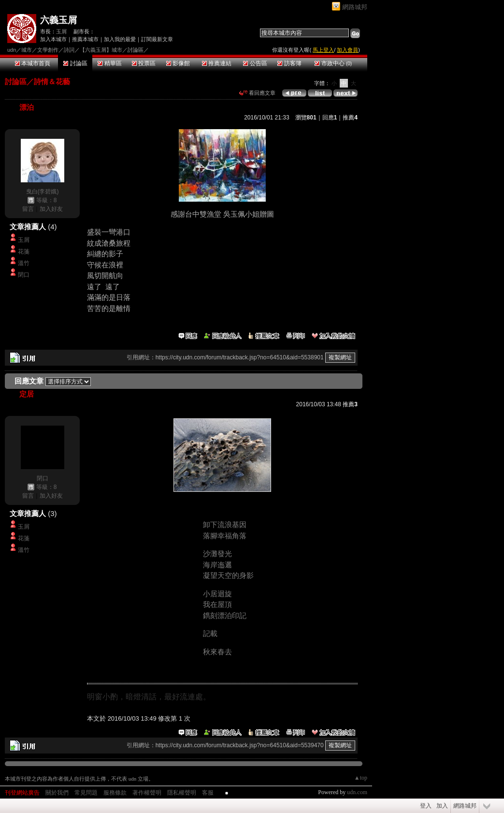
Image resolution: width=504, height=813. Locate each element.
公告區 (255, 63)
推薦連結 (217, 63)
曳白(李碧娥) (43, 192)
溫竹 (24, 263)
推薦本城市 (85, 39)
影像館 (178, 63)
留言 (28, 209)
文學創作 (48, 50)
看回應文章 (257, 93)
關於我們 (57, 793)
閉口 (24, 275)
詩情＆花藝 (52, 81)
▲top (361, 778)
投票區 (144, 63)
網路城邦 (355, 7)
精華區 (109, 63)
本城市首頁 (33, 63)
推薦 (350, 118)
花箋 (24, 251)
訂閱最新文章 (157, 39)
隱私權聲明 (182, 793)
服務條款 (115, 793)
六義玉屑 (58, 20)
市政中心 (333, 63)
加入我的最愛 (120, 39)
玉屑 (61, 31)
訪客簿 (289, 63)
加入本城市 (53, 39)
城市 (27, 50)
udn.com (357, 792)
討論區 (75, 63)
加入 (442, 806)
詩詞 (69, 50)
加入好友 (51, 209)
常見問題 (86, 793)
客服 (208, 793)
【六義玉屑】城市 (101, 50)
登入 (426, 806)
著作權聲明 (147, 793)
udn (12, 50)
